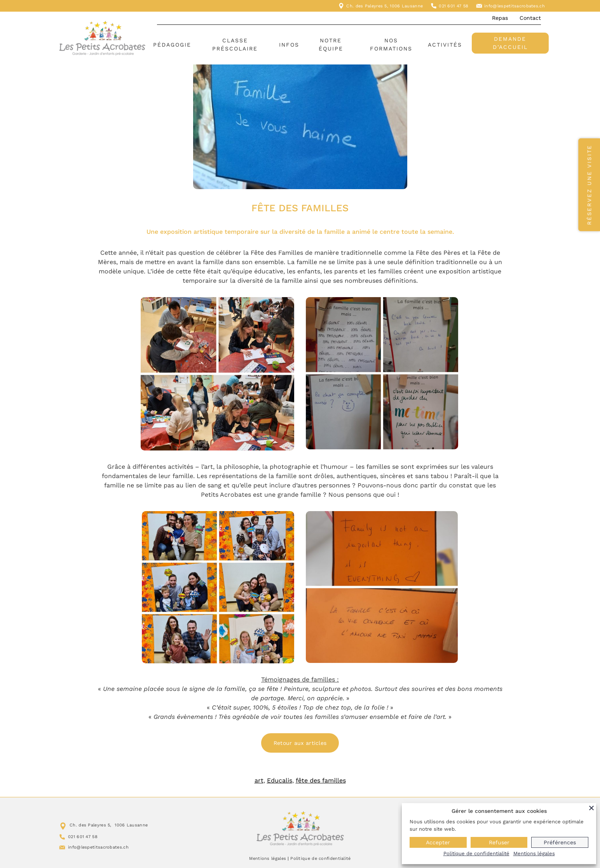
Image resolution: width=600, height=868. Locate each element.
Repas (500, 18)
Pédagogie (172, 45)
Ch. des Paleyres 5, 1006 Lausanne (385, 6)
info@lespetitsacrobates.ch (515, 6)
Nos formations (391, 44)
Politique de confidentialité (320, 858)
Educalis (280, 780)
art (259, 780)
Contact (530, 18)
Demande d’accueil (510, 43)
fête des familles (321, 780)
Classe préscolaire (235, 44)
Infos (289, 45)
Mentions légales (268, 858)
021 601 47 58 (453, 6)
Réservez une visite (589, 185)
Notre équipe (331, 44)
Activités (445, 45)
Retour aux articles (300, 743)
